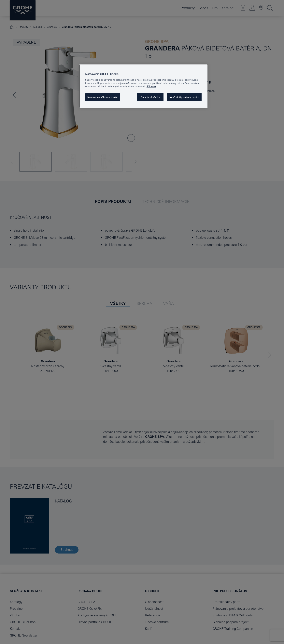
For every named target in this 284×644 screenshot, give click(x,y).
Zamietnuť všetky (150, 97)
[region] (143, 86)
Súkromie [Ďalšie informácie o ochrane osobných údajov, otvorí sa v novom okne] (151, 86)
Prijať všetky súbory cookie (184, 97)
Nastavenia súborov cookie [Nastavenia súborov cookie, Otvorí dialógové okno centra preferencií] (103, 97)
